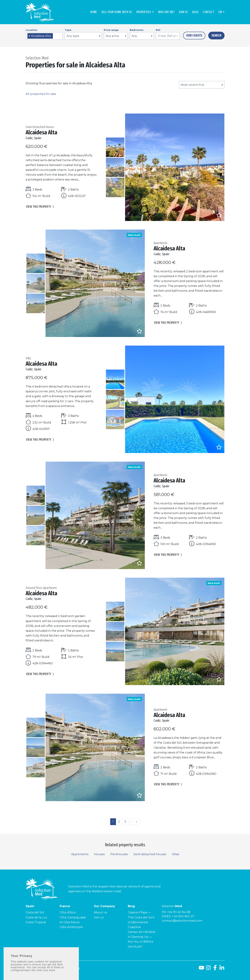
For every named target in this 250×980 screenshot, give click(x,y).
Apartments (80, 854)
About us (100, 912)
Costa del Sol (35, 912)
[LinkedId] (222, 969)
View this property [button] (40, 207)
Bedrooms (137, 30)
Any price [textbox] (112, 36)
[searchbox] (55, 36)
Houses (99, 854)
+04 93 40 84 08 (179, 912)
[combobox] (44, 36)
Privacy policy (70, 968)
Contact (209, 12)
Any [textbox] (134, 36)
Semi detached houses (150, 854)
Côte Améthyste (71, 927)
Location (31, 30)
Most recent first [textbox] (192, 85)
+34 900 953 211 (183, 916)
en (220, 12)
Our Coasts (194, 35)
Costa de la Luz (36, 917)
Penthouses (119, 854)
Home (94, 12)
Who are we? (166, 12)
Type (68, 30)
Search (216, 35)
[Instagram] (208, 969)
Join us (183, 12)
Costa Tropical (36, 922)
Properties (144, 12)
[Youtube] (201, 969)
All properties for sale (41, 94)
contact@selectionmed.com (182, 921)
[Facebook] (215, 969)
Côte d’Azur (68, 912)
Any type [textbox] (73, 36)
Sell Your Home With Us (117, 12)
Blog (195, 12)
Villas (175, 854)
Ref (158, 30)
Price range (111, 30)
